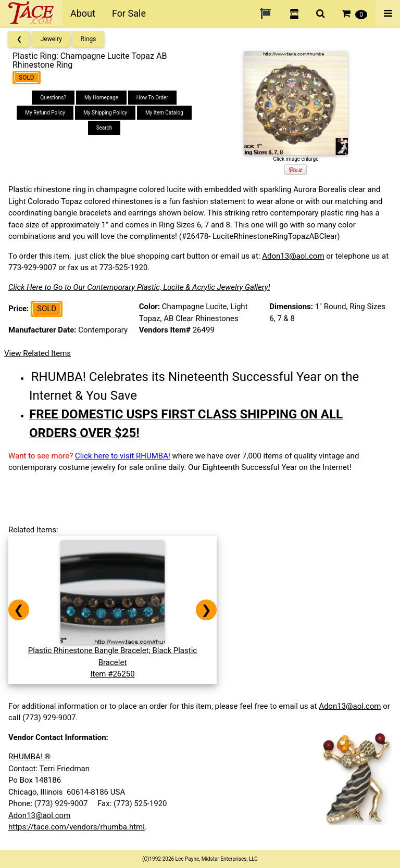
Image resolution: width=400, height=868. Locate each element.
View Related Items (37, 353)
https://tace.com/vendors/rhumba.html (77, 827)
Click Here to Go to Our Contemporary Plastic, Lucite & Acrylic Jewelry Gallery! (139, 287)
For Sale (129, 13)
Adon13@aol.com (293, 256)
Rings (89, 39)
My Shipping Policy (105, 113)
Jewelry (51, 39)
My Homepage (101, 98)
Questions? (53, 98)
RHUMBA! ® (29, 757)
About (83, 13)
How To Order (152, 98)
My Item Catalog (164, 113)
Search (104, 128)
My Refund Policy (45, 113)
